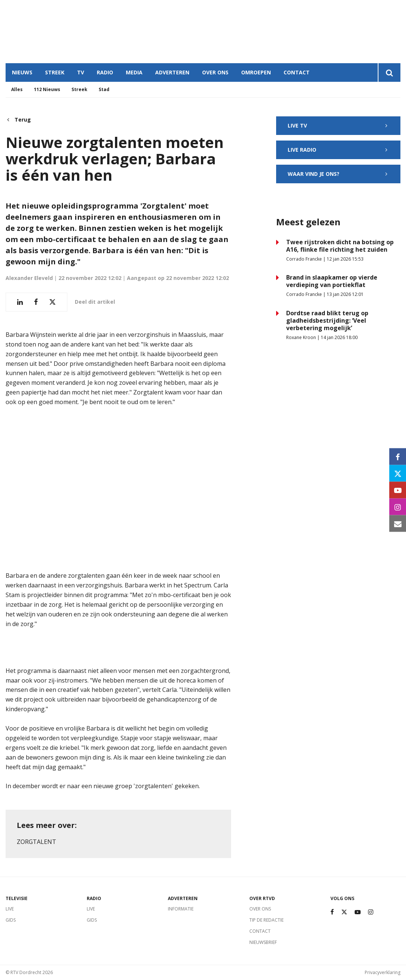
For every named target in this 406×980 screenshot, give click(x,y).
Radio (105, 72)
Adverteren (172, 72)
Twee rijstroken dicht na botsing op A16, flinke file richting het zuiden (340, 246)
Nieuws (22, 72)
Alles (17, 89)
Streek (55, 72)
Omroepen (256, 72)
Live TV (338, 125)
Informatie (181, 909)
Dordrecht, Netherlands (116, 32)
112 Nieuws (47, 89)
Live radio (338, 150)
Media (134, 72)
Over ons (215, 72)
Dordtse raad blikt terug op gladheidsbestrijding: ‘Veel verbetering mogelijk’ (327, 320)
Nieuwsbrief (263, 942)
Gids (11, 920)
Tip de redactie (266, 920)
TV (81, 72)
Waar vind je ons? (338, 174)
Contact (297, 72)
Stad (104, 89)
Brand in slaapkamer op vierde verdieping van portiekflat (332, 281)
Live (10, 909)
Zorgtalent (36, 842)
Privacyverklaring (383, 973)
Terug (18, 120)
